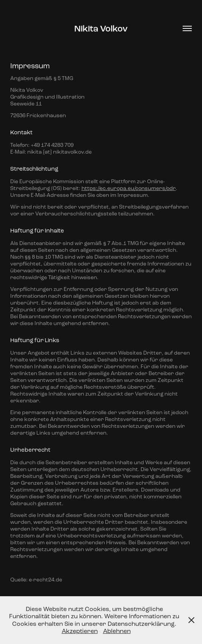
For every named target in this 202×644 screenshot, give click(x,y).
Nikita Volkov (101, 29)
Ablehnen (117, 631)
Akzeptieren (80, 631)
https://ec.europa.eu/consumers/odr (129, 188)
